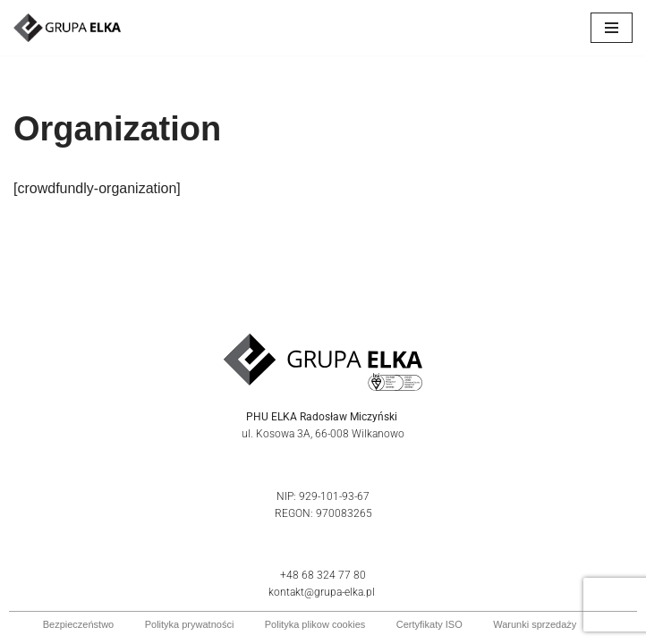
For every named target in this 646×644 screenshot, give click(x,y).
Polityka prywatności (190, 624)
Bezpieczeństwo (79, 624)
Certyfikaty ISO (429, 624)
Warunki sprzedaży (535, 624)
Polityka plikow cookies (315, 624)
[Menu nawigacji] (612, 28)
